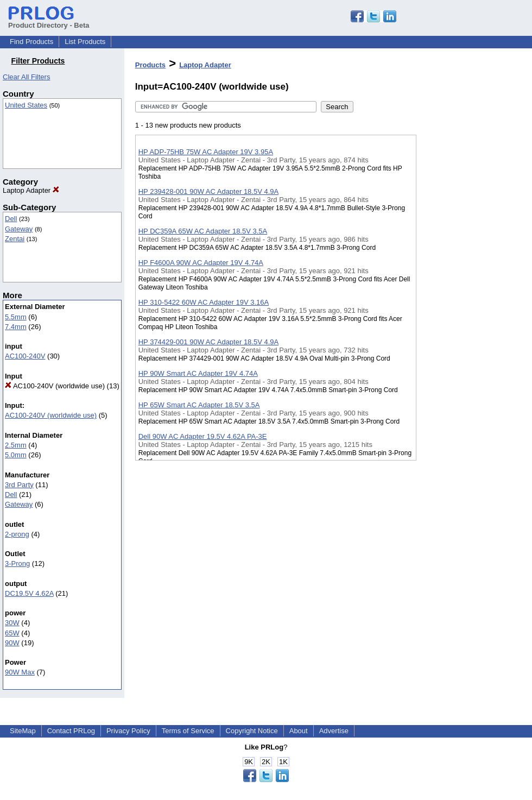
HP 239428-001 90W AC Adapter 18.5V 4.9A (209, 191)
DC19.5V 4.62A (29, 593)
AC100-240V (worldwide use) (55, 386)
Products (150, 65)
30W (12, 623)
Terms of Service (188, 731)
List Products (85, 42)
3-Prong (17, 563)
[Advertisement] (471, 282)
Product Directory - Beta (49, 21)
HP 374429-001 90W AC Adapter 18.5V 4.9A (209, 342)
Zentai (15, 239)
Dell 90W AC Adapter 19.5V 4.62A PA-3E (203, 436)
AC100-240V (25, 356)
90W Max (20, 672)
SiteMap (23, 731)
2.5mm (16, 445)
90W (12, 643)
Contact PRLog (71, 731)
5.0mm (16, 455)
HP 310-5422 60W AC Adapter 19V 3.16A (204, 302)
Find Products (31, 42)
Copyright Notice (252, 731)
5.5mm (16, 317)
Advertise (334, 731)
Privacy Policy (128, 731)
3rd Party (19, 485)
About (299, 731)
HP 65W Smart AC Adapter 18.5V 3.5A (199, 405)
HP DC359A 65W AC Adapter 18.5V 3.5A (203, 231)
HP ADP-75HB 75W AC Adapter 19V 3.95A (206, 152)
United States (26, 105)
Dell (11, 219)
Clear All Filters (26, 77)
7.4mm (16, 327)
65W (12, 633)
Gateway (19, 229)
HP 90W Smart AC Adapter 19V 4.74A (198, 373)
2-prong (17, 534)
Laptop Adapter (31, 190)
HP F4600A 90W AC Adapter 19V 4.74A (201, 263)
